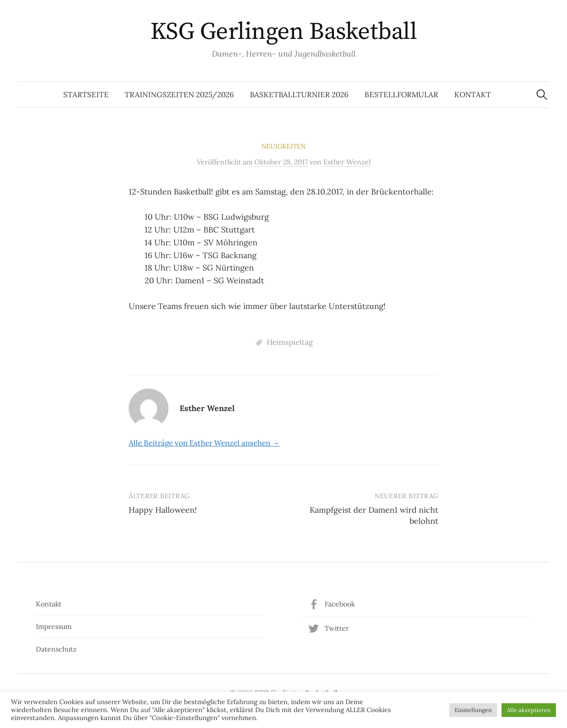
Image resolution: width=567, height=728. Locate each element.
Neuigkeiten (283, 146)
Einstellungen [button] (473, 710)
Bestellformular (401, 95)
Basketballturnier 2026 (299, 95)
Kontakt (473, 95)
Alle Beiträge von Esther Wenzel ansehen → (204, 443)
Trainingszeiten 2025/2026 (179, 95)
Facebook (340, 604)
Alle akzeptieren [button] (529, 710)
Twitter (337, 628)
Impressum (54, 626)
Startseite (86, 95)
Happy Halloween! (163, 510)
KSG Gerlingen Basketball (283, 32)
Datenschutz (56, 649)
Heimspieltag (290, 342)
